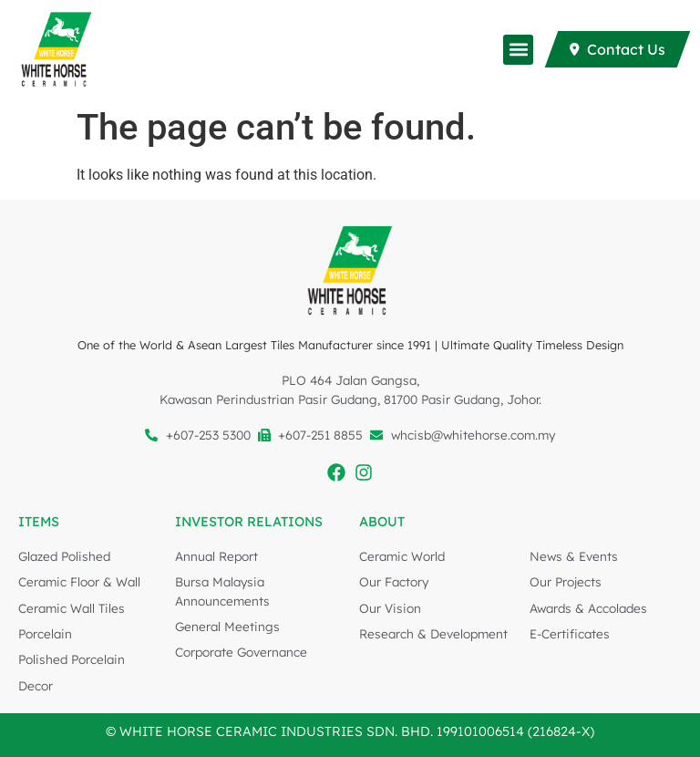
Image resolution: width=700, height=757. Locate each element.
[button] (518, 50)
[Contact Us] (618, 49)
